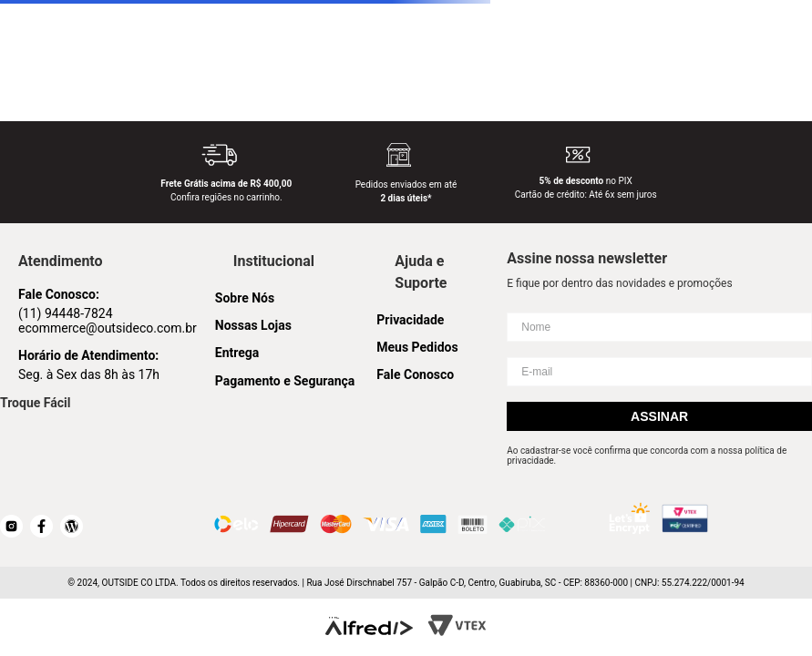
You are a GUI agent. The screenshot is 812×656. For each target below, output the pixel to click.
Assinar (659, 416)
